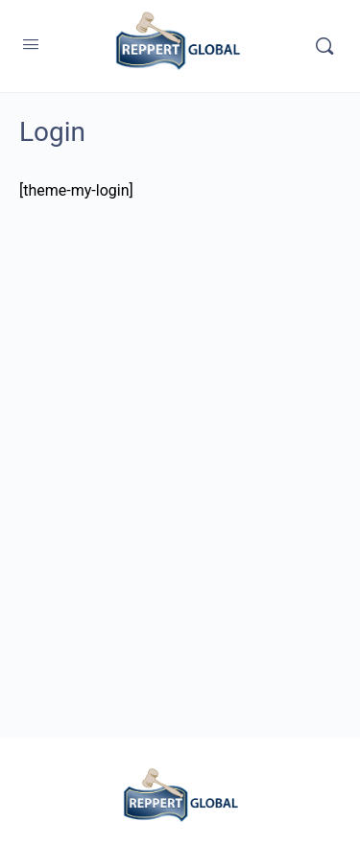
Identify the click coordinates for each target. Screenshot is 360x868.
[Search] (324, 46)
